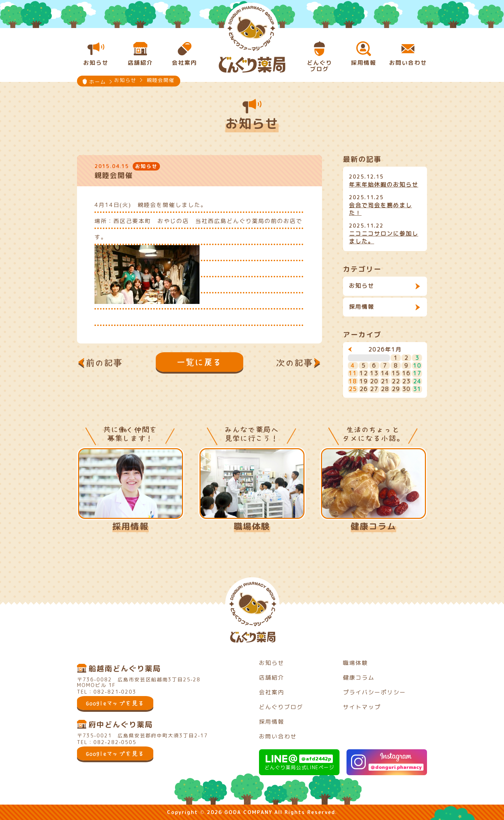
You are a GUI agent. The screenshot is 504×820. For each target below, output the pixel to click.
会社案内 (272, 692)
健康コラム (373, 526)
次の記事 (295, 363)
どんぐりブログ (281, 707)
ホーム (98, 82)
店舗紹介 (272, 677)
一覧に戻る (199, 362)
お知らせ (362, 286)
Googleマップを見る (115, 703)
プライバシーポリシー (374, 692)
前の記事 (104, 363)
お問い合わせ (278, 736)
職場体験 (252, 526)
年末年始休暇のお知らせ (384, 185)
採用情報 (362, 307)
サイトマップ (362, 707)
